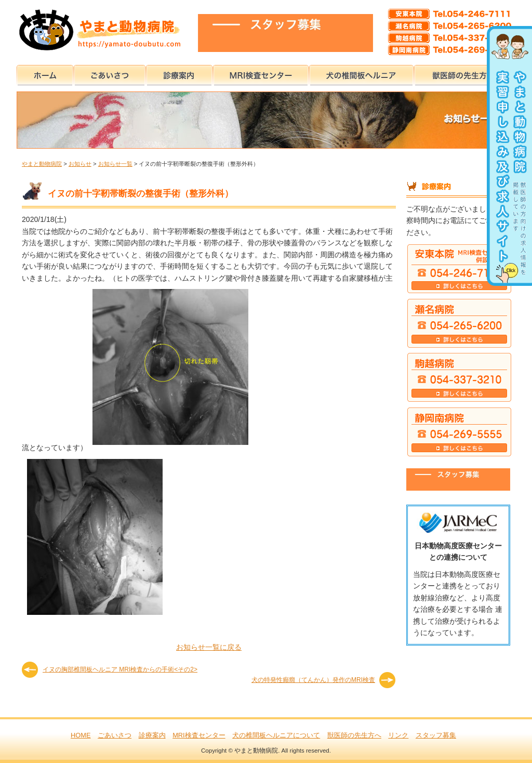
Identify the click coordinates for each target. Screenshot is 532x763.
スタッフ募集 (436, 735)
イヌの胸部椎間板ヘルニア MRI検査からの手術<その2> (120, 669)
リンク (398, 735)
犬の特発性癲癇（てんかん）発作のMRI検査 (313, 680)
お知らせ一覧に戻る (209, 647)
